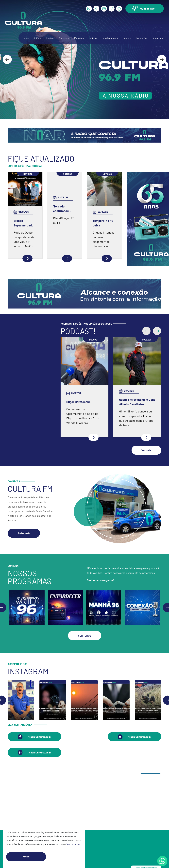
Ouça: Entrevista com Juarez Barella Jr (81, 402)
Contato (127, 38)
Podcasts (79, 38)
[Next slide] (162, 59)
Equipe (50, 38)
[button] (145, 9)
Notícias (93, 38)
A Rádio (37, 38)
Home (26, 38)
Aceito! (34, 857)
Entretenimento (110, 38)
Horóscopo (157, 38)
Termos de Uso (73, 844)
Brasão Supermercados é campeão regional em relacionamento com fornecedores (24, 223)
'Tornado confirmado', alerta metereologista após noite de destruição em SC (63, 209)
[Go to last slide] (7, 59)
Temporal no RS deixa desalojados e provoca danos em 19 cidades (103, 223)
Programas (64, 38)
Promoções (142, 38)
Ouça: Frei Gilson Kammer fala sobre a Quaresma (136, 378)
